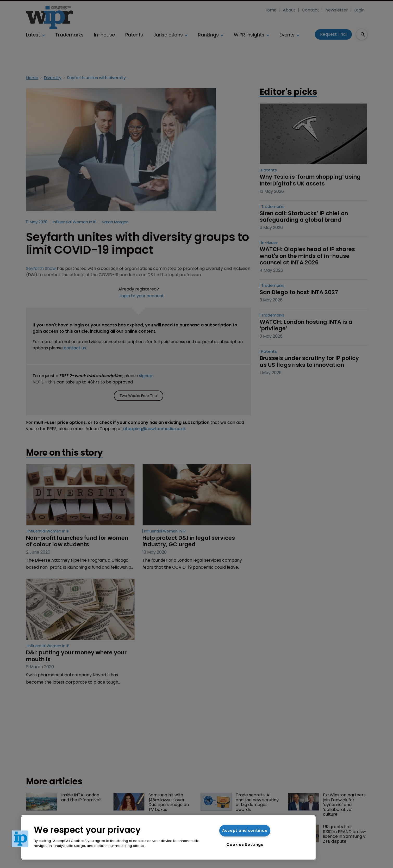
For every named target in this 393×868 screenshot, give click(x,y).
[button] (20, 839)
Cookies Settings (245, 845)
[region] (168, 838)
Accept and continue (245, 830)
